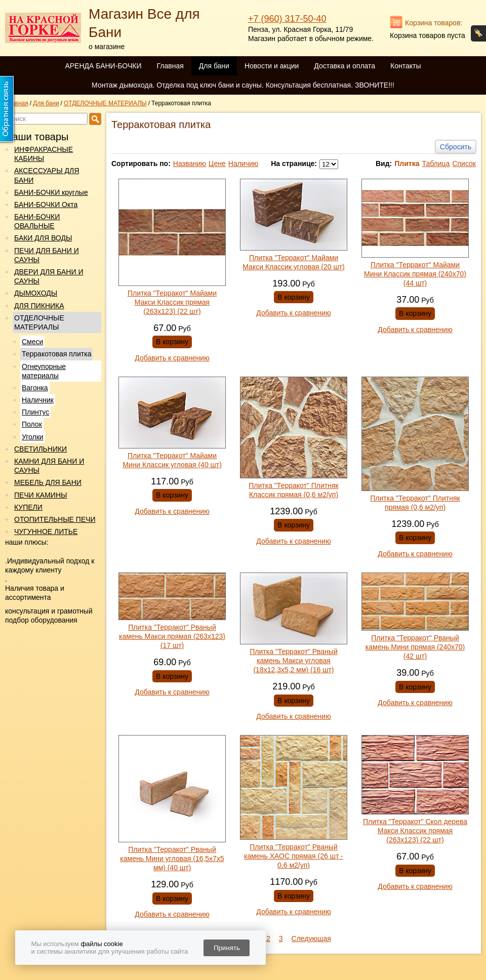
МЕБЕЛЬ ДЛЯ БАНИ (48, 482)
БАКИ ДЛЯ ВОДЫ (43, 238)
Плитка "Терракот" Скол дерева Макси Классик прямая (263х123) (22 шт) (415, 831)
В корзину (172, 342)
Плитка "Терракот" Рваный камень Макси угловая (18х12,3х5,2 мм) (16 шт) (294, 661)
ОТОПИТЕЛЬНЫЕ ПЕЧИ (55, 519)
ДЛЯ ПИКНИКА (39, 306)
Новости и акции (272, 66)
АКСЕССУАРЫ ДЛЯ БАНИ (47, 175)
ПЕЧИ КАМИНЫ (40, 495)
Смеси (32, 342)
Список (464, 164)
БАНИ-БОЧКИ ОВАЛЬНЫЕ (37, 221)
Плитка (407, 164)
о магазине (107, 47)
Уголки (33, 437)
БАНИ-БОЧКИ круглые (51, 192)
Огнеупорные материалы (44, 371)
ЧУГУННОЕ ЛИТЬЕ (46, 532)
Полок (32, 424)
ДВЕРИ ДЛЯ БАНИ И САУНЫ (49, 276)
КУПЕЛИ (28, 507)
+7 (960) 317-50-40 (287, 19)
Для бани (214, 66)
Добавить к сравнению (172, 358)
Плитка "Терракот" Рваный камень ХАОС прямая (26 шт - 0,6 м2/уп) (294, 856)
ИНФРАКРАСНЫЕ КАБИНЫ (44, 154)
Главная (170, 66)
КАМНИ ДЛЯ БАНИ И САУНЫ (49, 466)
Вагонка (35, 388)
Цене (217, 164)
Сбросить (456, 147)
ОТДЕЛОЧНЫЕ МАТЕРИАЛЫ (39, 322)
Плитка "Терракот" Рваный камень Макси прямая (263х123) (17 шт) (172, 636)
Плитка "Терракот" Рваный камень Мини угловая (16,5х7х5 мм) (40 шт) (172, 859)
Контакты (406, 66)
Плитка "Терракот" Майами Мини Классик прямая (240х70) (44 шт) (415, 274)
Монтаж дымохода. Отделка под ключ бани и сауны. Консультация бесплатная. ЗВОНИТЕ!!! (243, 85)
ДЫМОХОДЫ (36, 293)
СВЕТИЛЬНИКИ (40, 449)
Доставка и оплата (345, 66)
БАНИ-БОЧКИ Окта (46, 205)
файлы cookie (102, 944)
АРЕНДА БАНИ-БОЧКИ (103, 66)
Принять (227, 948)
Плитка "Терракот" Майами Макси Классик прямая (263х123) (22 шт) (172, 302)
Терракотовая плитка (56, 354)
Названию (190, 164)
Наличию (244, 164)
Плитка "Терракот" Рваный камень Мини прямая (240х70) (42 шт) (415, 647)
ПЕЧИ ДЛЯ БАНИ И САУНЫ (47, 255)
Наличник (38, 400)
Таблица (436, 164)
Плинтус (35, 412)
